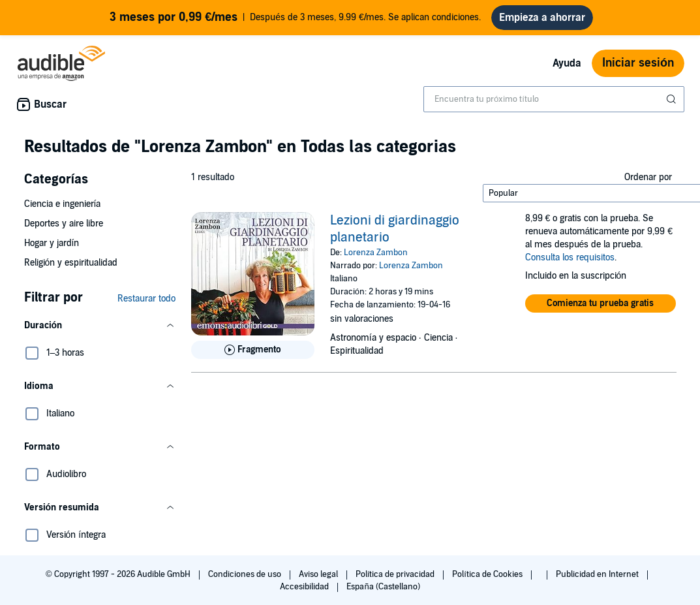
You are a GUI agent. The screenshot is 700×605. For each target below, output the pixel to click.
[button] (100, 326)
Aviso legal (319, 574)
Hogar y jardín (52, 243)
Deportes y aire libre (64, 224)
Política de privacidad (396, 574)
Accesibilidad (305, 587)
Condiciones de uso (246, 574)
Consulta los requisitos (570, 257)
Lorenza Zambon (376, 253)
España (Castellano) (383, 587)
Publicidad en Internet (598, 574)
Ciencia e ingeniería (63, 204)
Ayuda (567, 63)
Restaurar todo (146, 299)
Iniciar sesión (638, 63)
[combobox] (554, 99)
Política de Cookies (488, 574)
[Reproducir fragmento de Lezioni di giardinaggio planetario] (253, 350)
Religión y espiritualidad (71, 263)
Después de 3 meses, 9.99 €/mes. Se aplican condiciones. (295, 18)
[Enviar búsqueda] (673, 99)
